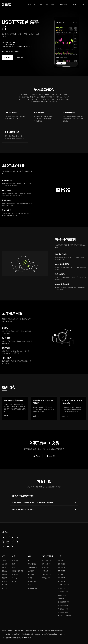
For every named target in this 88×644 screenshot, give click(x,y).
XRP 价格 (61, 598)
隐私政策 (4, 574)
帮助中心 (31, 578)
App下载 (4, 588)
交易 (14, 567)
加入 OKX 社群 (33, 588)
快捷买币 (15, 561)
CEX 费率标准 (32, 567)
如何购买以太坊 (63, 609)
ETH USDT (62, 571)
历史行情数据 (32, 564)
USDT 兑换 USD (47, 567)
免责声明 (4, 578)
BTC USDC (62, 561)
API (29, 561)
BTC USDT (62, 567)
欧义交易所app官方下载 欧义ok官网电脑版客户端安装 (22, 630)
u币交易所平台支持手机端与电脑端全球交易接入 (51, 630)
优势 (41, 5)
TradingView (16, 578)
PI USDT (61, 574)
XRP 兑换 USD (47, 574)
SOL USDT (62, 578)
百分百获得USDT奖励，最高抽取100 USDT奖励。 (18, 47)
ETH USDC (62, 564)
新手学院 (15, 574)
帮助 (53, 5)
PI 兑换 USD (46, 578)
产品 (35, 5)
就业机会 (4, 564)
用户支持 (31, 574)
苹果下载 (7, 57)
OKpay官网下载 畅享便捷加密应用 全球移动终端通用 (17, 638)
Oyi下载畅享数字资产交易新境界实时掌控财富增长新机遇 (18, 634)
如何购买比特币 (63, 605)
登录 (75, 5)
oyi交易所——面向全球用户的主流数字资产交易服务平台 (50, 634)
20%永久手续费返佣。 (10, 45)
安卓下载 (20, 58)
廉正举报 (4, 581)
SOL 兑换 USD (47, 571)
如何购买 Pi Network (65, 616)
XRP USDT (62, 581)
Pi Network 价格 (63, 592)
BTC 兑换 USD (47, 561)
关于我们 (4, 561)
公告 (30, 585)
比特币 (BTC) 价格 (64, 585)
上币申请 (31, 571)
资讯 (47, 5)
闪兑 (14, 564)
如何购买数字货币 (64, 602)
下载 (83, 5)
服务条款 (4, 571)
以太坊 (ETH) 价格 (64, 588)
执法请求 (4, 585)
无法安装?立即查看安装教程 (10, 51)
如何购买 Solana (63, 612)
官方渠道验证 (32, 581)
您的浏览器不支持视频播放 (66, 42)
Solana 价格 (62, 595)
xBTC (14, 581)
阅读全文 (8, 416)
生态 (30, 5)
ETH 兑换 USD (47, 564)
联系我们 (4, 567)
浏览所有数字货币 (18, 571)
